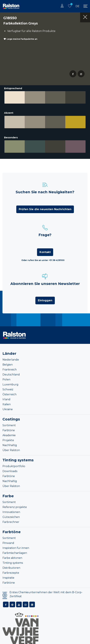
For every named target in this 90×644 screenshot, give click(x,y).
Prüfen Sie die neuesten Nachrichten (45, 209)
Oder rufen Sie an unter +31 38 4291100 (43, 260)
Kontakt (45, 252)
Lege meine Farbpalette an (22, 39)
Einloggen (45, 300)
